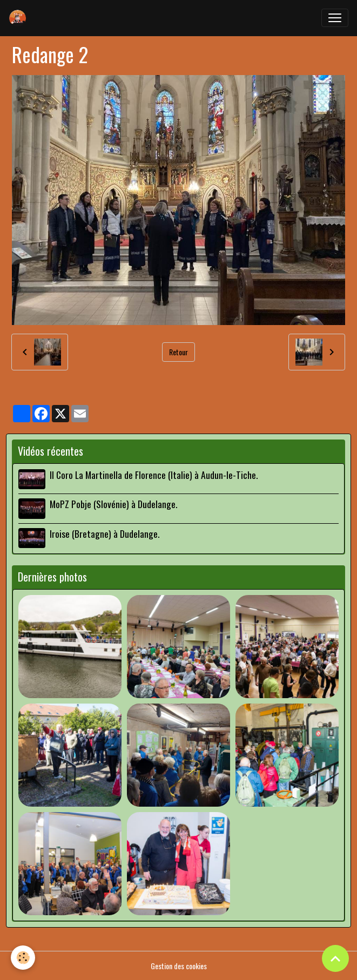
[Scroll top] (335, 958)
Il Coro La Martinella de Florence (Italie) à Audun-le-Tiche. (154, 475)
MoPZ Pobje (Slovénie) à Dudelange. (113, 504)
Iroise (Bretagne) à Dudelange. (105, 533)
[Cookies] (23, 958)
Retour (178, 352)
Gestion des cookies (179, 966)
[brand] (20, 18)
